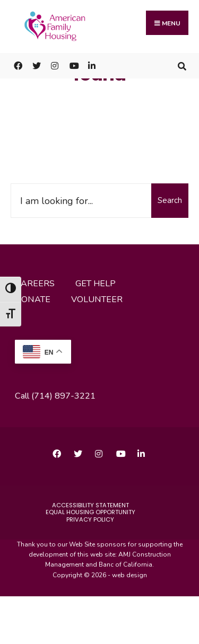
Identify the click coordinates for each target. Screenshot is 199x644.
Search (170, 200)
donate (33, 299)
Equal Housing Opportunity (90, 512)
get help (96, 284)
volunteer (97, 299)
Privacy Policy (90, 519)
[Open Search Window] (182, 65)
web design (129, 575)
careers (35, 284)
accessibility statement (90, 505)
